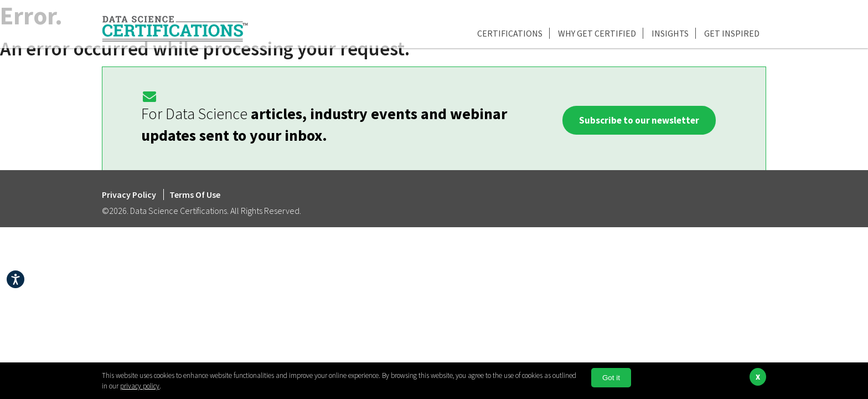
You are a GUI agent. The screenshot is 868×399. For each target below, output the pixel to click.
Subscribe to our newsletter (639, 120)
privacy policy (140, 386)
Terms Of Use (195, 195)
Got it (611, 378)
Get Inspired (732, 33)
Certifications (510, 33)
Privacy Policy (130, 195)
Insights (670, 33)
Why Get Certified (597, 33)
